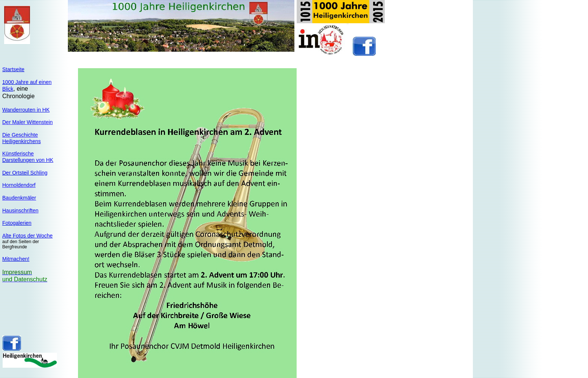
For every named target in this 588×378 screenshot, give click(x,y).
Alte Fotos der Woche (27, 236)
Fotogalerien (17, 223)
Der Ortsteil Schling (25, 173)
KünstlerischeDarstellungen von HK (28, 157)
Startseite (13, 69)
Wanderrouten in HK (26, 110)
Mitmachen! (16, 259)
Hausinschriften (20, 211)
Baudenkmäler (19, 198)
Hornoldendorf (19, 185)
